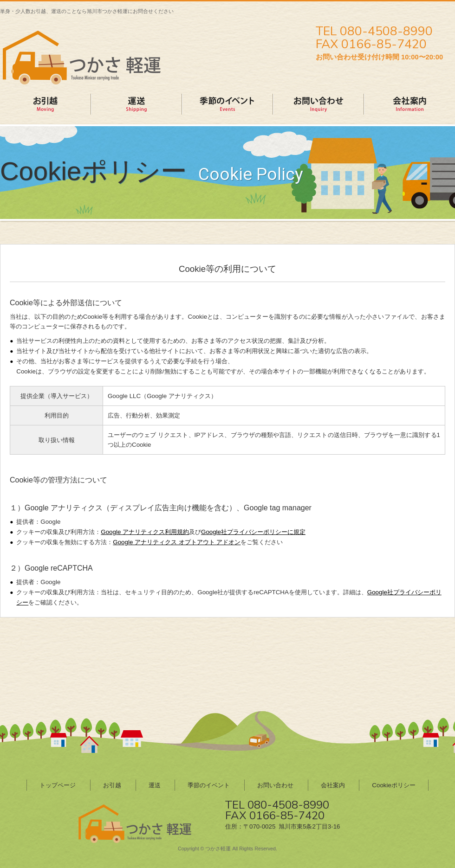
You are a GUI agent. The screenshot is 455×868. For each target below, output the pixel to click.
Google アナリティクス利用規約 (145, 532)
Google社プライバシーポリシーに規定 (253, 532)
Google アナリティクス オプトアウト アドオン (177, 542)
